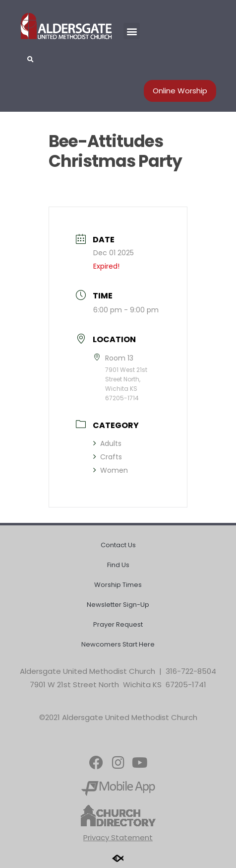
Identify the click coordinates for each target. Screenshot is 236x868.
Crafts (108, 457)
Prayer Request (118, 624)
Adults (107, 443)
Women (111, 470)
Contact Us (118, 545)
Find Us (118, 565)
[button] (132, 31)
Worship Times (118, 585)
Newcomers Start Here (118, 644)
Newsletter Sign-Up (118, 605)
